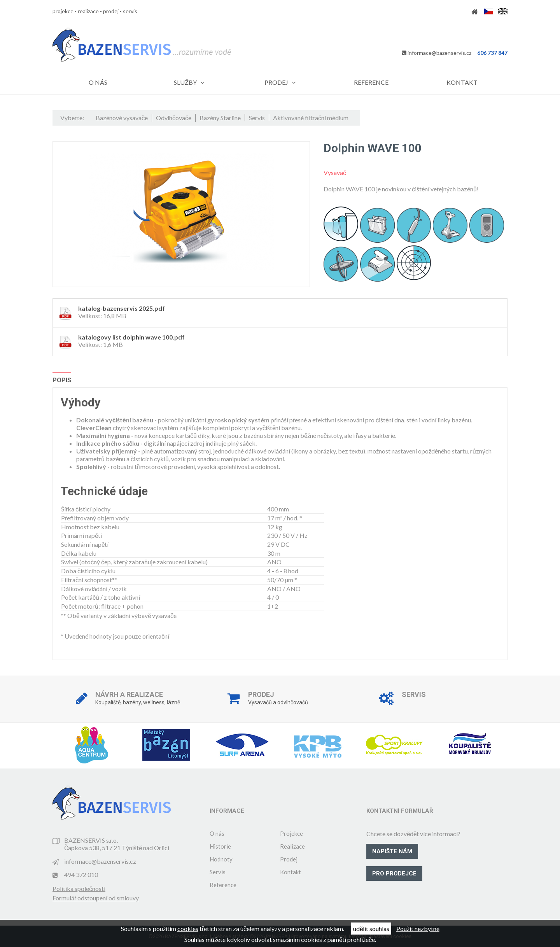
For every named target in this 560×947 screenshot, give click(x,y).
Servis (218, 872)
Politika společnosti (79, 888)
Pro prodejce (394, 873)
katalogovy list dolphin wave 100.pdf (131, 337)
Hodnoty (221, 859)
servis (130, 11)
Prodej (289, 859)
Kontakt (290, 872)
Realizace (292, 846)
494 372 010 (81, 874)
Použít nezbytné (418, 929)
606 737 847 (492, 53)
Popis (62, 380)
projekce (63, 11)
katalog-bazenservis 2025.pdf (122, 308)
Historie (220, 846)
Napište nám (392, 851)
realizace (88, 11)
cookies (188, 929)
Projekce (291, 833)
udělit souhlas (371, 929)
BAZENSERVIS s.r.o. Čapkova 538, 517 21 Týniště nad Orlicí (117, 844)
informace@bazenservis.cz (439, 53)
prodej (111, 11)
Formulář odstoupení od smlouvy (96, 898)
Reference (223, 885)
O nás (217, 833)
